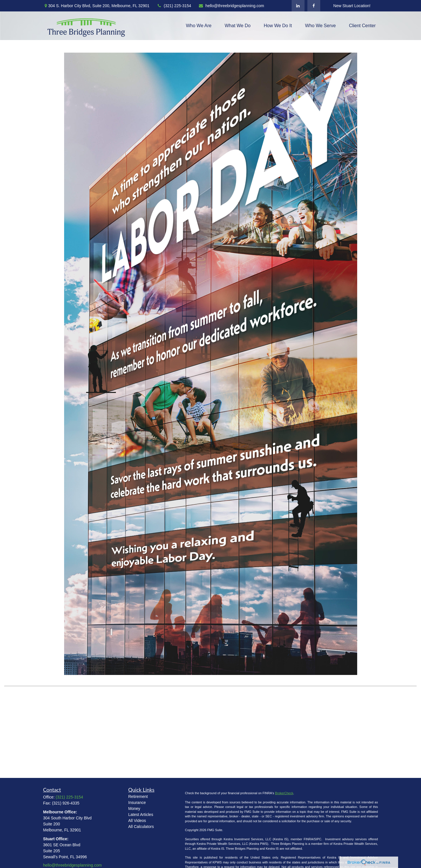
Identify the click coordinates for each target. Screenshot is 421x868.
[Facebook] (314, 6)
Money (134, 809)
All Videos (137, 821)
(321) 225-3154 (174, 6)
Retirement (138, 797)
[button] (199, 26)
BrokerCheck (284, 793)
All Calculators (141, 827)
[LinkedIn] (298, 6)
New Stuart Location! (352, 6)
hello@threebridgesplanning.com (231, 6)
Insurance (137, 803)
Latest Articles (141, 815)
